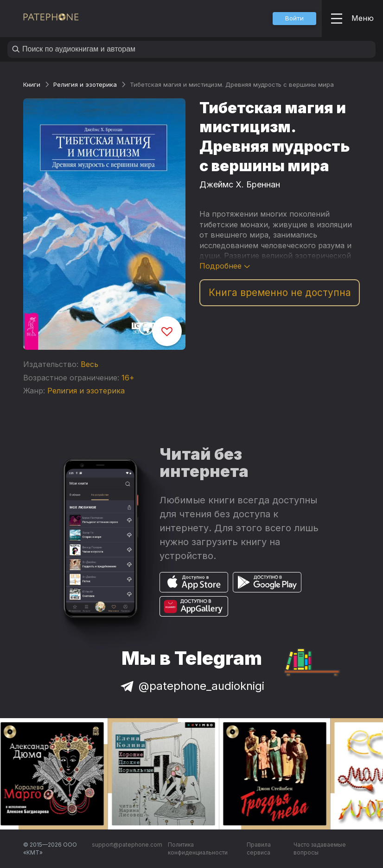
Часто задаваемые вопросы (320, 849)
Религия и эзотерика (85, 84)
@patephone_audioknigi (191, 686)
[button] (294, 19)
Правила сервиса (259, 849)
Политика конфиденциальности (198, 849)
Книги (32, 84)
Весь (89, 364)
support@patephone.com (127, 845)
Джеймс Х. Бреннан (240, 184)
